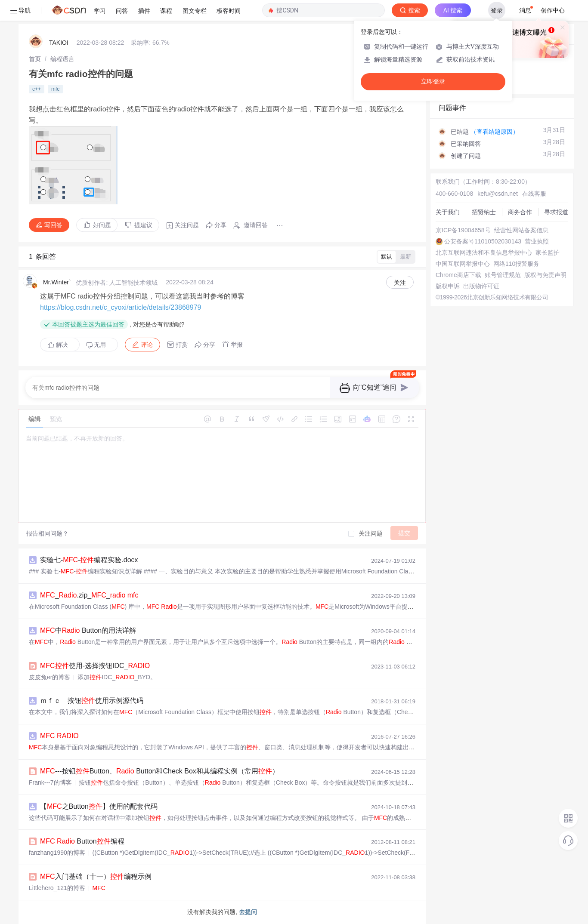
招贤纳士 (484, 212)
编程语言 (62, 59)
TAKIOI (59, 43)
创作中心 (553, 10)
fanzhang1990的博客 (57, 853)
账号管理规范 (503, 275)
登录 (497, 10)
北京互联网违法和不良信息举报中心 (484, 253)
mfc (55, 89)
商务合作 (520, 212)
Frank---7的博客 (50, 782)
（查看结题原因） (495, 132)
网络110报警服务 (516, 264)
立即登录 (433, 82)
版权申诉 (448, 286)
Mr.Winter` (57, 282)
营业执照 (537, 241)
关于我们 (448, 212)
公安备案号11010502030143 (483, 241)
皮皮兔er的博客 (50, 677)
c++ (37, 89)
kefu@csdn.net (498, 194)
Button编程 (82, 841)
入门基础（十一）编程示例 (96, 876)
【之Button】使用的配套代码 (99, 806)
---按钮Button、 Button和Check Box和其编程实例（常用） (159, 771)
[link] (35, 59)
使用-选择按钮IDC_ (95, 666)
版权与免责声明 (545, 275)
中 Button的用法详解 (88, 630)
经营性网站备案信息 (521, 230)
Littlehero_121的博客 (57, 888)
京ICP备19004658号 (463, 230)
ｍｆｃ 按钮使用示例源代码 (92, 701)
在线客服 (534, 194)
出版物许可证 (481, 286)
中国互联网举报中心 (463, 264)
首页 (35, 59)
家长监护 (548, 253)
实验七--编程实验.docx (89, 560)
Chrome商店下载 (458, 275)
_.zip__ (89, 595)
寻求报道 (556, 212)
